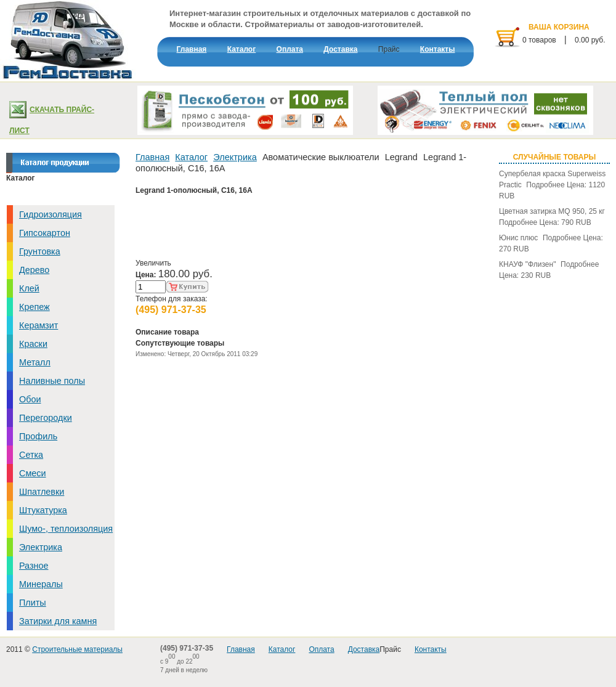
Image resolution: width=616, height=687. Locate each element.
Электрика (235, 157)
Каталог (191, 157)
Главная (152, 157)
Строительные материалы (77, 649)
